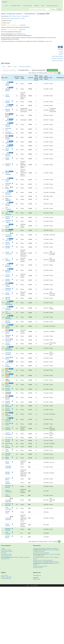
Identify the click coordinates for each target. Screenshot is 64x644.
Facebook (21, 557)
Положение (60, 50)
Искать (53, 9)
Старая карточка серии (57, 56)
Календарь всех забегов (39, 548)
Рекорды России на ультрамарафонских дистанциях (46, 562)
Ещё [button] (43, 6)
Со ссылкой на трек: (23, 70)
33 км (4, 67)
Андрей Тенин (9, 143)
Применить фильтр (52, 70)
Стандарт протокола (38, 568)
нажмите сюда (48, 41)
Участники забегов (27, 6)
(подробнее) (23, 25)
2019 (47, 554)
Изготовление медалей (52, 6)
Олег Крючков (9, 438)
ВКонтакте (16, 557)
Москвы (48, 550)
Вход (59, 9)
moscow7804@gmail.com (19, 34)
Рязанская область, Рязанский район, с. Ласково (13, 18)
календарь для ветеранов (52, 548)
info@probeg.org (37, 575)
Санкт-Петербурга (55, 550)
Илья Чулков (9, 106)
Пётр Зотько (8, 240)
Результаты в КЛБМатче (57, 58)
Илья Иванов (9, 196)
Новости (7, 6)
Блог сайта (4, 553)
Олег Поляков (9, 121)
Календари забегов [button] (16, 6)
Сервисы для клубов (6, 550)
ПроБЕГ (5, 2)
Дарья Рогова (9, 444)
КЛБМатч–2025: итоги (6, 577)
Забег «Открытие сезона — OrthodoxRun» (18, 14)
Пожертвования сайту (6, 554)
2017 (53, 554)
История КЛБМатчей (6, 578)
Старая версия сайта (6, 556)
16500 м (9, 67)
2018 (50, 554)
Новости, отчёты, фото (57, 61)
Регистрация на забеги (7, 551)
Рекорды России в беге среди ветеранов (43, 560)
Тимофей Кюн (9, 147)
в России (55, 563)
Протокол (61, 54)
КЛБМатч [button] (37, 6)
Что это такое (4, 575)
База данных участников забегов (41, 553)
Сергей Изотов (9, 363)
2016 (56, 554)
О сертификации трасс (39, 556)
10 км (15, 67)
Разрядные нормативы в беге (40, 566)
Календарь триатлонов (39, 551)
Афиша (61, 52)
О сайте (3, 548)
